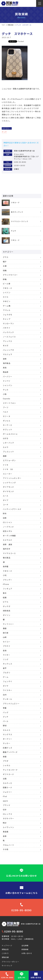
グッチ (4, 132)
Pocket (21, 41)
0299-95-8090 (12, 932)
